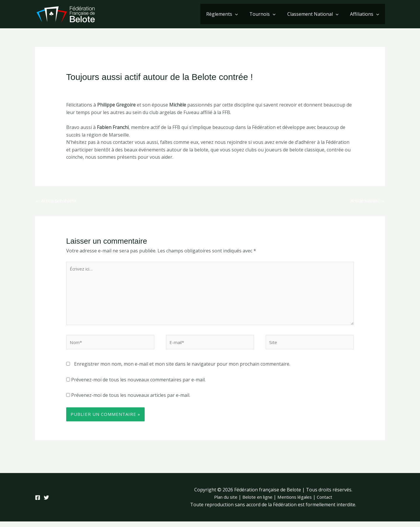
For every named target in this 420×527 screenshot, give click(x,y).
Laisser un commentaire (93, 88)
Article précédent (57, 201)
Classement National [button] (316, 14)
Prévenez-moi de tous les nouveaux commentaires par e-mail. (138, 385)
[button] (243, 14)
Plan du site (222, 502)
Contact (329, 502)
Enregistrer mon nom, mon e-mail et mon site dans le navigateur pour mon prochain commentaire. (182, 369)
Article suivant (366, 201)
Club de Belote (139, 88)
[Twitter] (50, 503)
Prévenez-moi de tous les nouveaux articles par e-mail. (131, 401)
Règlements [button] (230, 14)
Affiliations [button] (366, 14)
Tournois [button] (268, 14)
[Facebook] (38, 503)
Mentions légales (296, 502)
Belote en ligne (256, 502)
